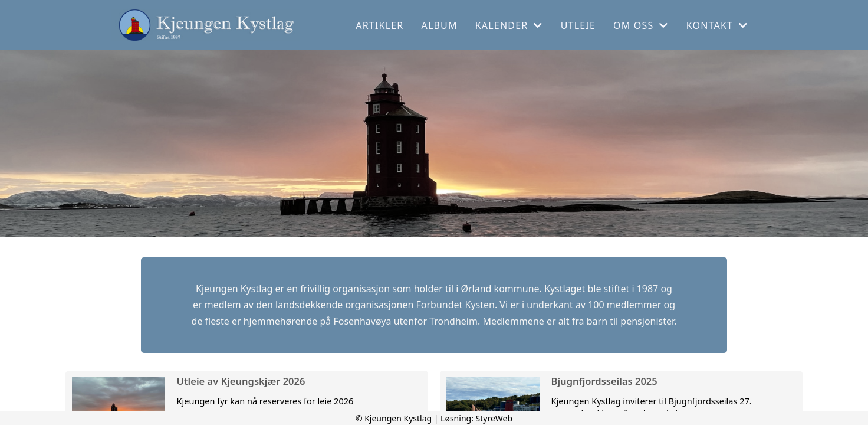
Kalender (509, 25)
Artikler (379, 25)
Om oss (641, 25)
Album (440, 25)
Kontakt (717, 25)
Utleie (578, 25)
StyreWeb (494, 418)
